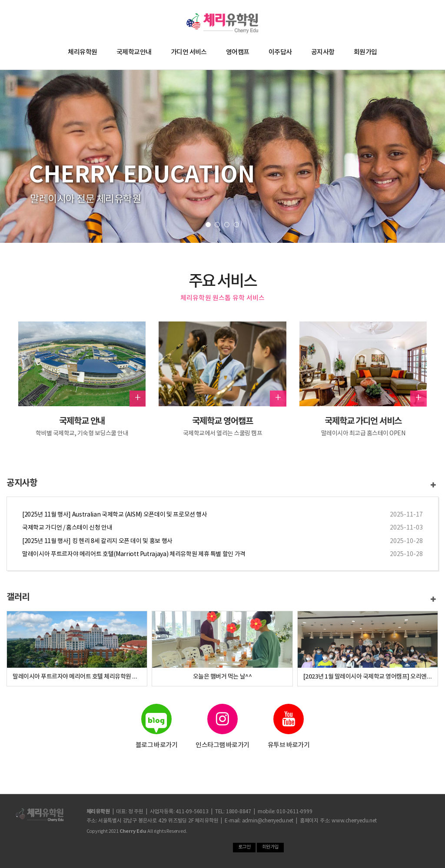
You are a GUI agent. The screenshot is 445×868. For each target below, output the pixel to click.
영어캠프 (238, 52)
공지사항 (323, 52)
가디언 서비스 (189, 52)
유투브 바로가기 (289, 726)
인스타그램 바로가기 (223, 726)
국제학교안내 (134, 52)
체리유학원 (82, 52)
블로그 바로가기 (156, 726)
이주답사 (280, 52)
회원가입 (365, 52)
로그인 (244, 847)
